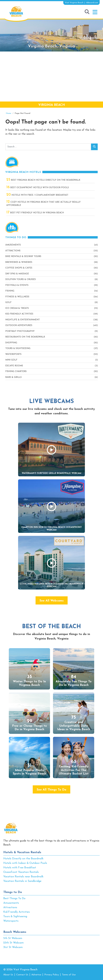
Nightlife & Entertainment (23, 320)
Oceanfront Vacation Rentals (21, 872)
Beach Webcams (15, 932)
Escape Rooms (14, 366)
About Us (8, 975)
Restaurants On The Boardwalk (25, 337)
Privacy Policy (52, 975)
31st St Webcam (13, 947)
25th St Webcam (13, 943)
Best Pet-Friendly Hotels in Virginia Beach (35, 213)
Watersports (13, 354)
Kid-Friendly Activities (19, 314)
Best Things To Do (14, 898)
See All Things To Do (51, 790)
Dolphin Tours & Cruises (21, 279)
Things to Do (13, 892)
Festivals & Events (17, 285)
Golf (8, 302)
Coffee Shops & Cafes (19, 268)
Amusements (13, 245)
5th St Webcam (13, 938)
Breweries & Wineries (19, 262)
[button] (95, 12)
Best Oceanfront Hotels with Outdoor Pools (38, 188)
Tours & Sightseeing (18, 348)
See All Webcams (52, 601)
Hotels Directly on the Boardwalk (23, 859)
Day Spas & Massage (17, 274)
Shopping (11, 343)
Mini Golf (11, 360)
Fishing (10, 291)
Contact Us (22, 975)
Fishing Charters (16, 371)
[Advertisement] (51, 76)
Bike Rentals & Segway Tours (23, 256)
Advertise (36, 975)
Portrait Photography (20, 331)
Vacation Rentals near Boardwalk (23, 877)
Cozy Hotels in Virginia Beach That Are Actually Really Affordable (43, 203)
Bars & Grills (13, 377)
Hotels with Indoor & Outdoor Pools (25, 863)
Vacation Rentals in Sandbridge (22, 881)
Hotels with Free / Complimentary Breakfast (37, 195)
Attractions (13, 251)
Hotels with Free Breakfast (20, 868)
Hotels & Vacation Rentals (22, 852)
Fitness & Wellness (17, 297)
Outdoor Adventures (19, 325)
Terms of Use (69, 975)
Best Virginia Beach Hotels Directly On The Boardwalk (43, 180)
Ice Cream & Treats (17, 308)
